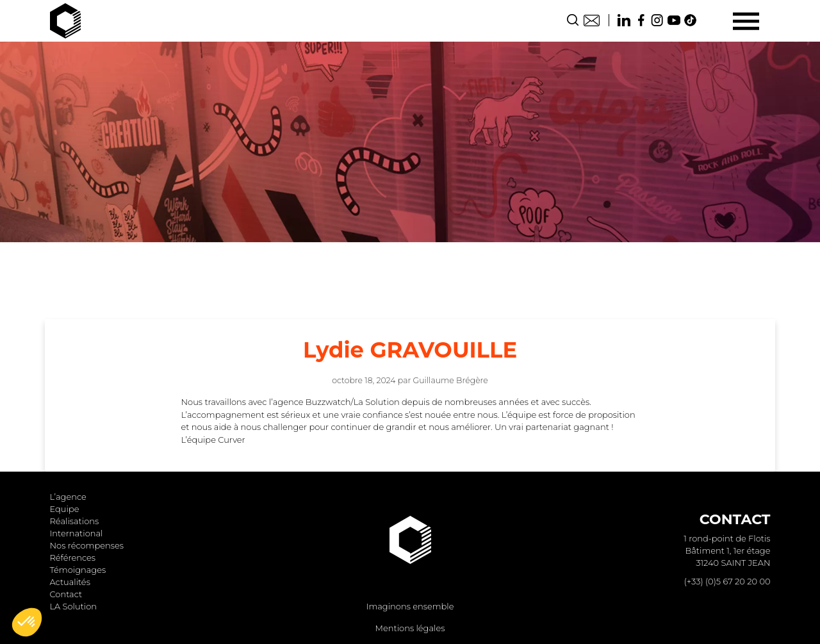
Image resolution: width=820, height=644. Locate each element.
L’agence (68, 497)
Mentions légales (410, 628)
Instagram (657, 20)
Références (73, 557)
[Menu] (746, 21)
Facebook (641, 20)
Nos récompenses (87, 545)
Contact (592, 20)
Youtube (674, 20)
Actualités (70, 582)
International (77, 533)
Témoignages (78, 570)
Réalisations (75, 521)
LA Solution (74, 606)
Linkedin (624, 20)
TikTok (691, 20)
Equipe (65, 509)
